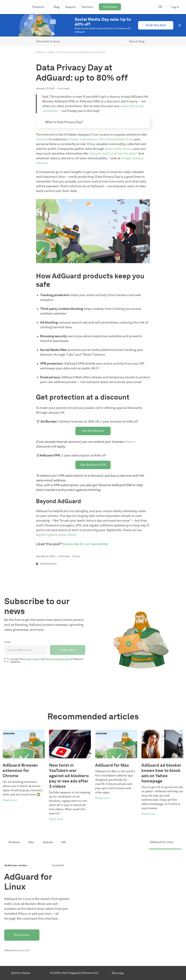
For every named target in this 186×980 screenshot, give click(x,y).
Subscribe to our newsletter (85, 544)
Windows (14, 842)
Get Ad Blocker (93, 431)
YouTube (42, 139)
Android (48, 842)
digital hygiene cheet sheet (56, 535)
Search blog (137, 41)
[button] (180, 25)
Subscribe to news (48, 41)
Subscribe (68, 650)
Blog (57, 7)
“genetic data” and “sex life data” (113, 153)
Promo (76, 556)
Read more (22, 935)
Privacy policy (32, 659)
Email (7, 642)
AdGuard (41, 52)
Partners (87, 7)
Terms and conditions (57, 659)
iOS (63, 842)
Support (71, 7)
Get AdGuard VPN (93, 465)
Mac (31, 842)
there (128, 442)
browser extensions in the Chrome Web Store (100, 139)
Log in (175, 7)
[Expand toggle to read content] (41, 122)
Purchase (110, 7)
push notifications (118, 149)
